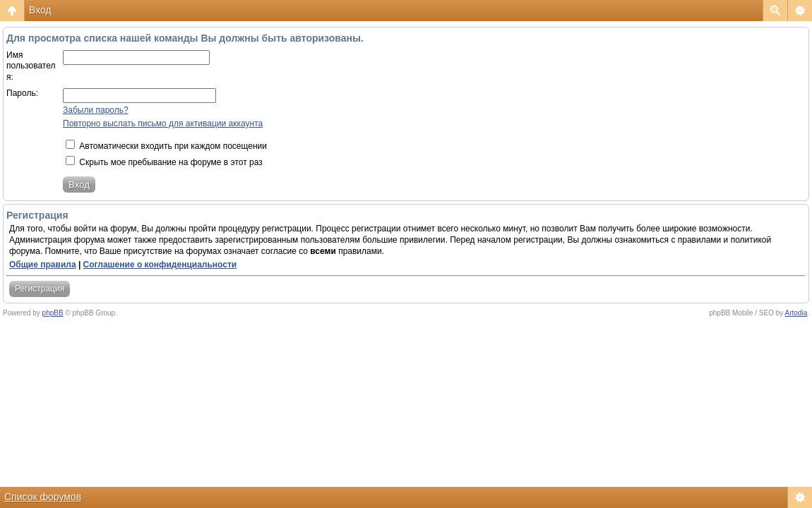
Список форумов (43, 497)
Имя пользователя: (31, 66)
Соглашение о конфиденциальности (160, 265)
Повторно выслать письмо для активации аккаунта (163, 123)
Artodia (796, 313)
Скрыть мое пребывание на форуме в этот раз (164, 162)
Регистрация (40, 289)
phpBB (53, 313)
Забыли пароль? (96, 110)
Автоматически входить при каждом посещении (166, 146)
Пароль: (22, 93)
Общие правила (43, 265)
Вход (40, 10)
